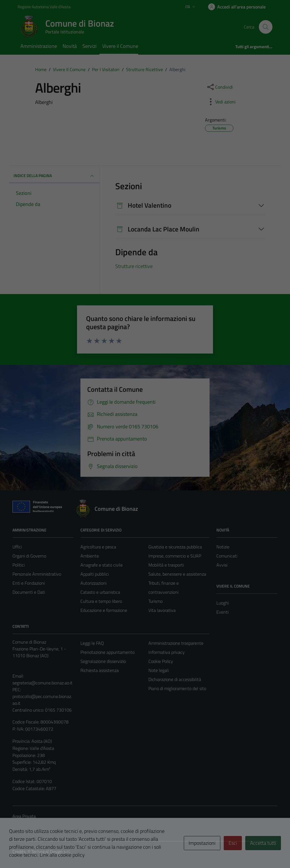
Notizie (223, 547)
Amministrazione (39, 46)
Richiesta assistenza (100, 670)
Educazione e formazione (104, 610)
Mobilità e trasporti (166, 565)
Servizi (89, 46)
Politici (19, 565)
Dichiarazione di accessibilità (175, 679)
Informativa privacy (167, 652)
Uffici (17, 547)
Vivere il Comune (120, 46)
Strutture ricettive (134, 266)
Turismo (155, 601)
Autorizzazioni (93, 583)
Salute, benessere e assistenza (177, 574)
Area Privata (24, 816)
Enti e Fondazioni (29, 583)
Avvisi (222, 565)
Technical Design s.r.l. (51, 852)
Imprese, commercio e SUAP (175, 556)
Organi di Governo (29, 556)
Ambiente (90, 556)
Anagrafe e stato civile (102, 565)
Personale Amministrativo (37, 574)
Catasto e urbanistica (100, 592)
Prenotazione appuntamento (107, 652)
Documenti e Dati (29, 592)
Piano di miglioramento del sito (177, 688)
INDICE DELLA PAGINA (54, 176)
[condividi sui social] (219, 87)
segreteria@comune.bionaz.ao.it (42, 683)
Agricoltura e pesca (98, 547)
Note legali (159, 670)
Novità (70, 46)
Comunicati (227, 556)
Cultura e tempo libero (101, 601)
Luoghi (223, 603)
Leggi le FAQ (92, 643)
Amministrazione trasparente (176, 643)
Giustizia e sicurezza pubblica (175, 547)
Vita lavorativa (162, 610)
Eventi (222, 612)
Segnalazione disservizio (103, 661)
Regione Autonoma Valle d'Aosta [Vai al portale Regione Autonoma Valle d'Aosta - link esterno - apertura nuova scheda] (44, 7)
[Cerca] (266, 27)
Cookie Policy (161, 661)
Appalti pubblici (95, 574)
